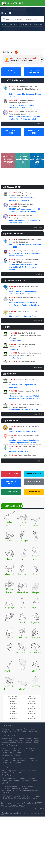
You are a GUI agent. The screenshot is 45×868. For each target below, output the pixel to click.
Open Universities (32, 708)
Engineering (7, 731)
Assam (35, 739)
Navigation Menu (13, 3)
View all (38, 124)
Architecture (17, 729)
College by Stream (26, 786)
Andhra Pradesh (8, 739)
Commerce (33, 731)
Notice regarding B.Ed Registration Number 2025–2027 (25, 92)
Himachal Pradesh (9, 743)
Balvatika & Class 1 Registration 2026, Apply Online (24, 384)
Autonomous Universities (13, 698)
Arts (25, 729)
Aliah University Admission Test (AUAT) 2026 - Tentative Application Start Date (24, 303)
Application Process (10, 790)
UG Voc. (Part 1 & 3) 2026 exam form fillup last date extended (25, 253)
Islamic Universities (13, 708)
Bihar (4, 741)
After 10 (6, 771)
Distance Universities (32, 703)
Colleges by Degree (10, 786)
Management (34, 729)
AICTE (4, 796)
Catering (16, 781)
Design (12, 733)
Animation (22, 779)
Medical (16, 731)
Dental (5, 733)
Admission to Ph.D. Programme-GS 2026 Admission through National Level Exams (24, 396)
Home (3, 803)
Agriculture (6, 729)
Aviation (24, 731)
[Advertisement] (23, 39)
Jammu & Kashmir (24, 743)
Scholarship (23, 788)
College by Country (9, 788)
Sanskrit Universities (32, 713)
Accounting (6, 779)
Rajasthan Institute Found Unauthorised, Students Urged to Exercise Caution (24, 439)
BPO (14, 779)
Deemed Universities (13, 703)
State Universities (13, 718)
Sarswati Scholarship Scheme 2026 (24, 429)
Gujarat (27, 741)
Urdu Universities (32, 718)
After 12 (15, 771)
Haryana (35, 741)
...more (19, 733)
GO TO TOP (39, 808)
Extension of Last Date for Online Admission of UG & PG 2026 (21, 104)
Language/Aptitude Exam (29, 790)
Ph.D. (14, 773)
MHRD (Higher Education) (30, 796)
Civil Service (26, 781)
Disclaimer (19, 803)
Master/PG (6, 773)
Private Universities (13, 713)
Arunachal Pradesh (24, 739)
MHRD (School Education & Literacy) (16, 798)
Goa (20, 741)
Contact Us (10, 803)
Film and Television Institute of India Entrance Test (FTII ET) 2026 (24, 290)
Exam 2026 (38, 25)
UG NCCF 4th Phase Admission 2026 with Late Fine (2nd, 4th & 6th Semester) (24, 115)
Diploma (24, 771)
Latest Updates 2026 (10, 25)
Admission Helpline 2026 (22, 449)
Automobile (6, 781)
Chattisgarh (12, 741)
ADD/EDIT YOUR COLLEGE (17, 806)
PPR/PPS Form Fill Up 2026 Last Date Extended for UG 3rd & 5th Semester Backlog (24, 265)
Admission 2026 (25, 25)
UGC (10, 796)
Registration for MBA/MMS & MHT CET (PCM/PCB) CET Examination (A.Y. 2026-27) (25, 410)
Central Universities (32, 698)
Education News (25, 337)
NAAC (16, 796)
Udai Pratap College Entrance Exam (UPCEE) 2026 (24, 315)
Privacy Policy (29, 803)
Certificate (33, 771)
